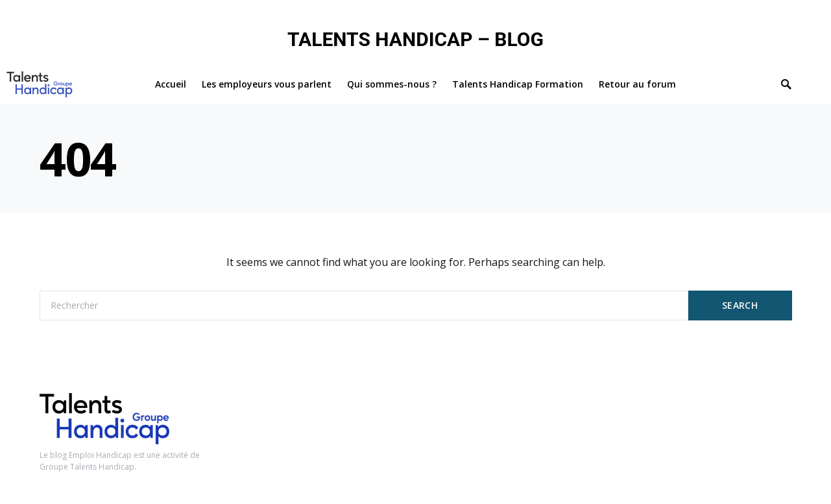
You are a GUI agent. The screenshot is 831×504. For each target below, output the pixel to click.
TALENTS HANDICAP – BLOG (416, 39)
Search (740, 305)
